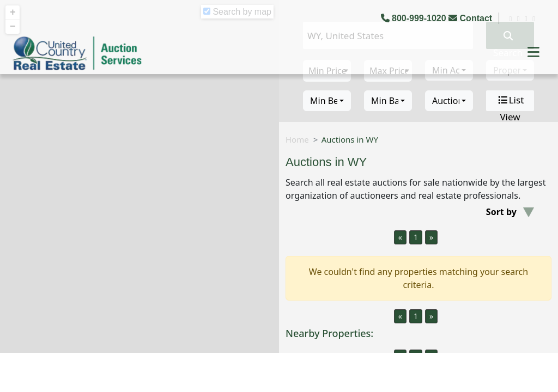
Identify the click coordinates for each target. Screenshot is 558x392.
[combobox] (327, 101)
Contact (471, 18)
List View (510, 101)
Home (297, 139)
